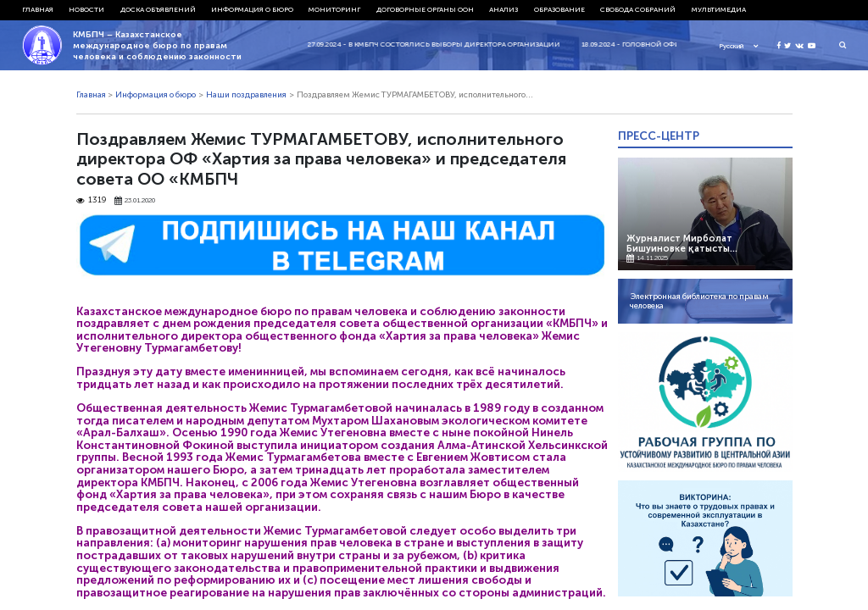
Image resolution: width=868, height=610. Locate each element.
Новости (86, 9)
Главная (38, 9)
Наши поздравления (246, 95)
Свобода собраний (638, 9)
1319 (92, 200)
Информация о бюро (252, 9)
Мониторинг (334, 9)
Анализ (504, 9)
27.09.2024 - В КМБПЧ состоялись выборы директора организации (441, 44)
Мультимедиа (719, 9)
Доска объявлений (158, 9)
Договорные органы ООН (425, 9)
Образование (559, 9)
